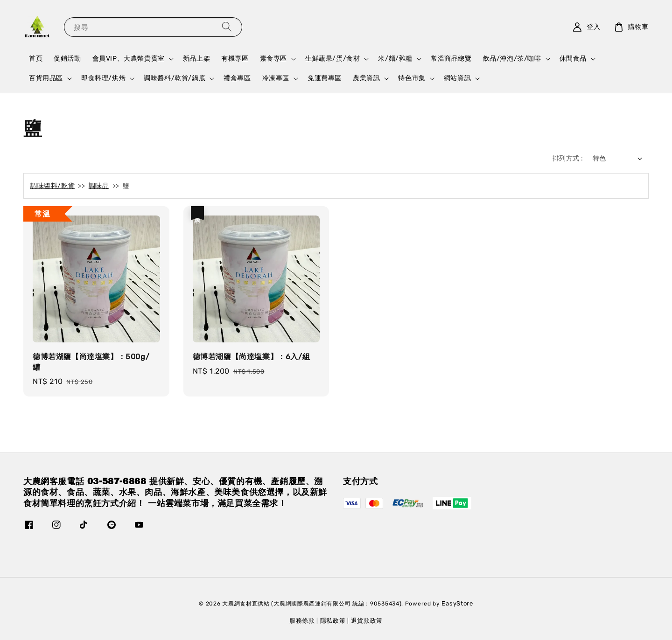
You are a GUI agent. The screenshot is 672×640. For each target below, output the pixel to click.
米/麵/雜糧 (395, 59)
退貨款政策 (367, 621)
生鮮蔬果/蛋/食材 (332, 59)
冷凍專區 (276, 78)
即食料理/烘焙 (103, 78)
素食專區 (273, 59)
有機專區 (235, 59)
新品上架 (196, 59)
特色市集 (412, 78)
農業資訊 (366, 78)
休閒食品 (573, 59)
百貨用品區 (46, 78)
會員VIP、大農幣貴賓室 (129, 59)
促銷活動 (67, 59)
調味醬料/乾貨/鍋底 (175, 78)
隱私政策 (333, 621)
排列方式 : (568, 158)
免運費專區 (325, 78)
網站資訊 (457, 78)
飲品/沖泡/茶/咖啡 (512, 59)
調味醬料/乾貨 (52, 186)
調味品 (99, 186)
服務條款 (302, 621)
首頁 (36, 59)
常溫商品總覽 (451, 59)
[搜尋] (227, 27)
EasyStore (457, 603)
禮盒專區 (237, 78)
